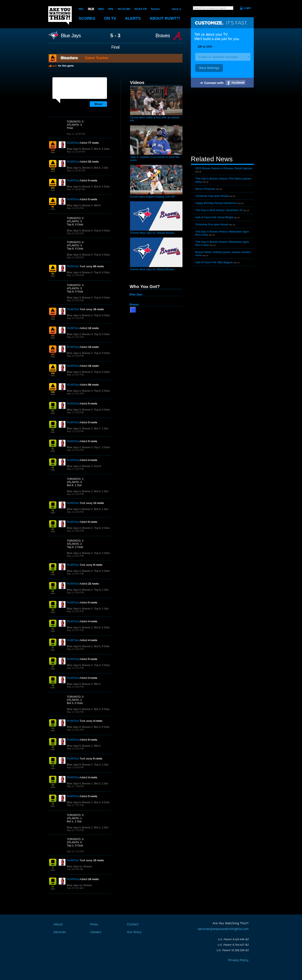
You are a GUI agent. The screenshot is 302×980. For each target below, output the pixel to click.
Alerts (133, 18)
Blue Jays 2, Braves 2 (80, 528)
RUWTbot (73, 143)
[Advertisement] (222, 122)
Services (60, 932)
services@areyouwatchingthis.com (223, 929)
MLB (91, 9)
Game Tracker (97, 58)
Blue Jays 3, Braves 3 (80, 298)
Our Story (134, 932)
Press (94, 924)
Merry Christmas (205, 189)
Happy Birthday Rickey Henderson (216, 203)
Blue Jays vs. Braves (79, 866)
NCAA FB (141, 9)
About (166, 18)
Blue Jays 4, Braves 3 (80, 255)
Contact (133, 924)
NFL (81, 9)
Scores (87, 18)
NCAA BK (124, 9)
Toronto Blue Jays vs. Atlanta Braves (152, 233)
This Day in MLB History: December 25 (219, 210)
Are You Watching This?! (60, 15)
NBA (101, 9)
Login (247, 8)
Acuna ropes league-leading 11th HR (152, 197)
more (175, 9)
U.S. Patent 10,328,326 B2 (232, 950)
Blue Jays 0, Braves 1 (80, 727)
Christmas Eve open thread (212, 224)
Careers (96, 932)
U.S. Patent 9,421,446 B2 (233, 939)
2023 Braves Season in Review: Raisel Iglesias (224, 168)
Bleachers (69, 58)
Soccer (155, 9)
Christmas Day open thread (212, 196)
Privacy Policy (238, 960)
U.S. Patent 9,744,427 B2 (233, 945)
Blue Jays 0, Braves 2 (80, 590)
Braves (163, 36)
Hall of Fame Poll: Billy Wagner (214, 262)
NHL (111, 9)
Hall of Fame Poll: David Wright (214, 217)
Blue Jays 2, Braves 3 (80, 334)
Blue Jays (71, 36)
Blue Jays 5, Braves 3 (80, 149)
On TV (111, 18)
